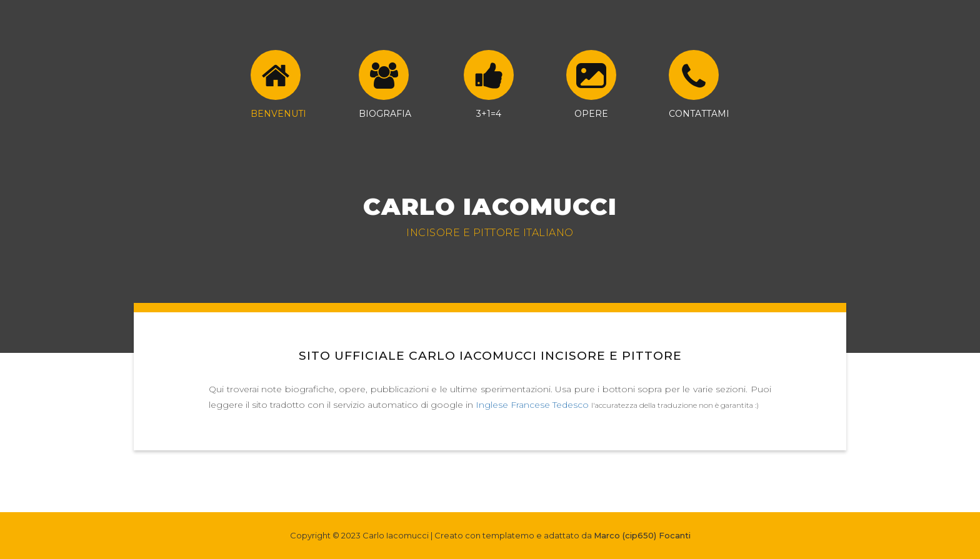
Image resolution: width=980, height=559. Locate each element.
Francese (530, 405)
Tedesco (571, 405)
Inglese (492, 405)
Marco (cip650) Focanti (642, 535)
